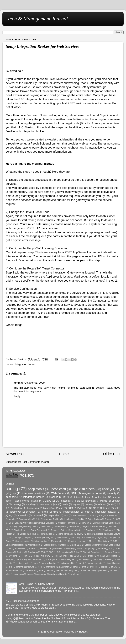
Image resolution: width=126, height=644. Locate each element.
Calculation (28, 523)
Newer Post (15, 454)
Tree (56, 556)
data (114, 497)
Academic (10, 519)
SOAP (92, 508)
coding (12, 489)
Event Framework (39, 530)
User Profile (111, 556)
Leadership (33, 508)
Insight (38, 537)
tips (76, 489)
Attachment (69, 519)
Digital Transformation (93, 526)
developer (31, 512)
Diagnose (75, 526)
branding (30, 504)
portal (75, 567)
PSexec (32, 548)
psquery (89, 504)
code (105, 489)
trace (88, 497)
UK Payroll (88, 556)
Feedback (90, 530)
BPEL (66, 497)
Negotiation (103, 541)
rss (66, 515)
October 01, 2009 (34, 383)
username (42, 574)
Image (18, 537)
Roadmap (32, 552)
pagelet (76, 504)
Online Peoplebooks (15, 545)
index (87, 512)
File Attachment (106, 530)
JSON (74, 537)
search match (63, 570)
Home (64, 454)
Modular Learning (77, 541)
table (8, 574)
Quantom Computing (84, 548)
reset (41, 570)
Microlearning (41, 541)
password (38, 515)
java (55, 504)
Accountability (25, 519)
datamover (15, 512)
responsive (54, 515)
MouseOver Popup (53, 508)
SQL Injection (63, 552)
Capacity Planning (67, 523)
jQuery (9, 515)
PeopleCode (46, 548)
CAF (118, 519)
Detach (35, 526)
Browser (108, 519)
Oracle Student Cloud (95, 545)
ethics (109, 563)
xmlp (36, 501)
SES (43, 552)
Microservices (58, 541)
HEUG (80, 534)
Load (110, 537)
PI (10, 548)
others (90, 489)
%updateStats (79, 515)
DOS (11, 526)
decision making (68, 563)
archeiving (84, 559)
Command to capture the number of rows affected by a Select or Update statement (53, 615)
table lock (18, 574)
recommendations (14, 570)
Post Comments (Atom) (35, 462)
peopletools (36, 489)
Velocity (9, 559)
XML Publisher (35, 559)
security (112, 493)
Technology (15, 504)
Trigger (66, 556)
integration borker (25, 364)
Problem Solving (63, 548)
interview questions (34, 493)
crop (36, 563)
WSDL (20, 559)
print (84, 567)
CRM (17, 523)
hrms (56, 512)
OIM (115, 541)
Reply (17, 396)
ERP (8, 530)
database (44, 504)
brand (96, 559)
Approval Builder (52, 519)
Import (28, 537)
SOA (51, 552)
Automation (101, 497)
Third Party (45, 556)
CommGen (84, 523)
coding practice (23, 563)
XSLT (49, 559)
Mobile (104, 501)
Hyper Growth (114, 534)
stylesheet (101, 570)
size (75, 570)
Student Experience (92, 552)
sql (118, 489)
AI (112, 504)
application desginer (65, 559)
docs (8, 501)
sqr (14, 493)
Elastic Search (20, 530)
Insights (49, 537)
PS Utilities (20, 548)
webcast (102, 504)
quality (114, 567)
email (82, 563)
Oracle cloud (114, 545)
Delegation (23, 526)
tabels (77, 497)
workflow (75, 574)
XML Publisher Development (22, 601)
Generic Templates (65, 534)
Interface (18, 508)
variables (54, 574)
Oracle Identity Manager (55, 545)
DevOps (46, 526)
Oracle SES (75, 545)
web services (22, 501)
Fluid (78, 501)
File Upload (21, 534)
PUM (70, 508)
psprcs (104, 567)
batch (117, 508)
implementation (71, 512)
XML (74, 493)
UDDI (76, 556)
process (54, 497)
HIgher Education (95, 534)
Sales (76, 552)
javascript (23, 515)
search (50, 570)
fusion (45, 512)
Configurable (114, 523)
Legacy (100, 537)
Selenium (105, 508)
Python (81, 508)
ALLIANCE (112, 515)
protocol (93, 567)
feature (31, 567)
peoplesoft (59, 489)
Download (112, 526)
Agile (38, 519)
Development (60, 526)
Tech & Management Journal (38, 19)
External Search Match (71, 530)
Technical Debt (28, 556)
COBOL (47, 501)
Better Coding (94, 519)
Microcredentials (22, 541)
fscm (40, 567)
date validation (49, 563)
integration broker (33, 497)
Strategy (116, 501)
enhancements (95, 563)
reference (30, 570)
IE (10, 537)
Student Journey (113, 552)
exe (11, 567)
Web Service (59, 493)
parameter (64, 567)
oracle (65, 504)
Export (54, 530)
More (92, 541)
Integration (62, 537)
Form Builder (46, 534)
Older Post (112, 454)
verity (65, 574)
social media (87, 570)
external (20, 567)
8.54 (92, 515)
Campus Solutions (46, 523)
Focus (33, 534)
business (107, 559)
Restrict (20, 552)
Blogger (83, 632)
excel (118, 563)
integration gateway (106, 512)
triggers (30, 574)
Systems (13, 556)
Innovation (90, 501)
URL (99, 556)
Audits (81, 519)
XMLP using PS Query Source (37, 584)
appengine (12, 497)
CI (10, 523)
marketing (51, 567)
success (113, 570)
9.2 (100, 515)
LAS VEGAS (87, 537)
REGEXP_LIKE (105, 548)
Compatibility (99, 523)
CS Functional (63, 501)
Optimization (34, 545)
